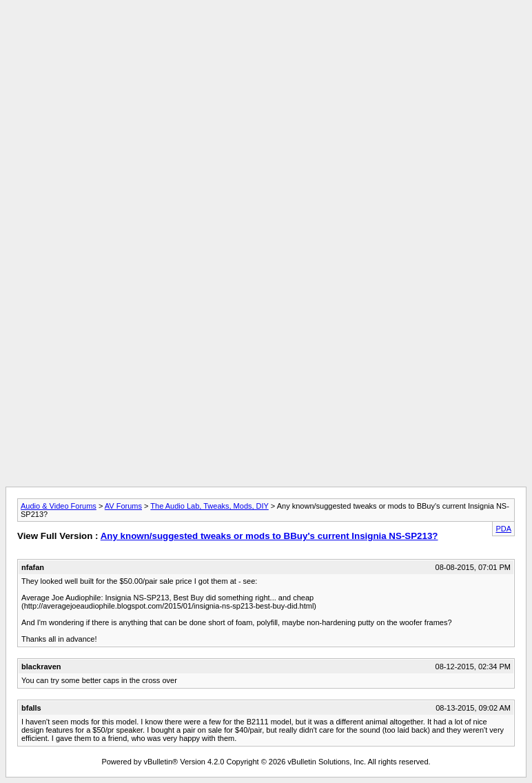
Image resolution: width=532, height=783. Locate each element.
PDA (503, 529)
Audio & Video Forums (59, 506)
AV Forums (123, 506)
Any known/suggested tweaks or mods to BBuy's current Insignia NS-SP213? (269, 536)
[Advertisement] (266, 37)
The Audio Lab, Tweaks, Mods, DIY (209, 506)
